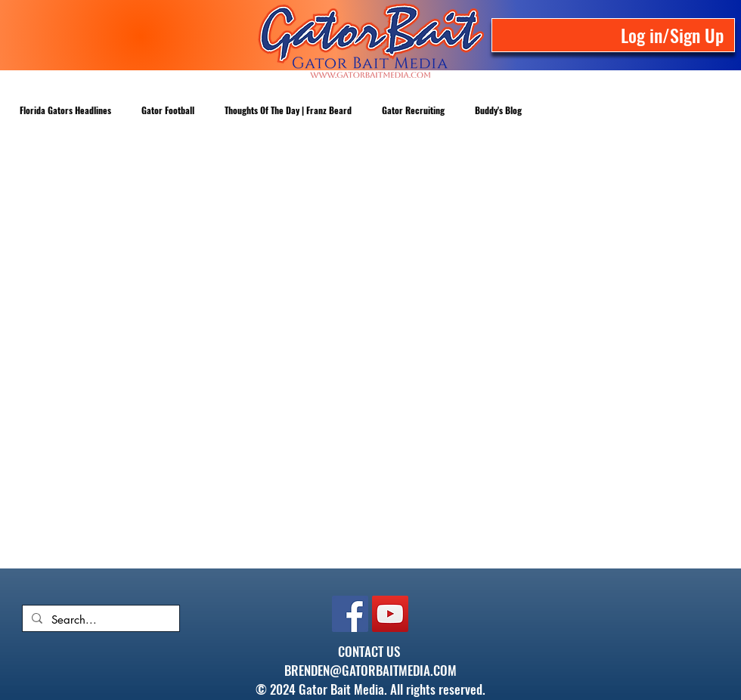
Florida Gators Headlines (65, 110)
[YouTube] (390, 614)
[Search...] (99, 619)
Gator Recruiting (413, 110)
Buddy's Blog (498, 110)
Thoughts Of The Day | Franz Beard (288, 110)
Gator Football (168, 110)
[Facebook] (350, 614)
